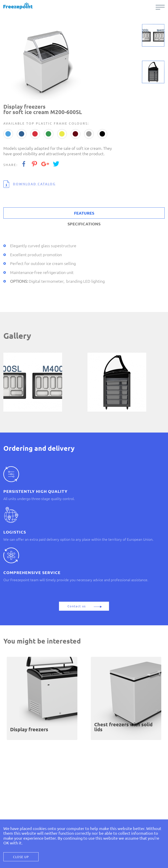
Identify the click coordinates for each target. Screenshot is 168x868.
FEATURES (84, 213)
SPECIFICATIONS (84, 224)
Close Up (21, 857)
